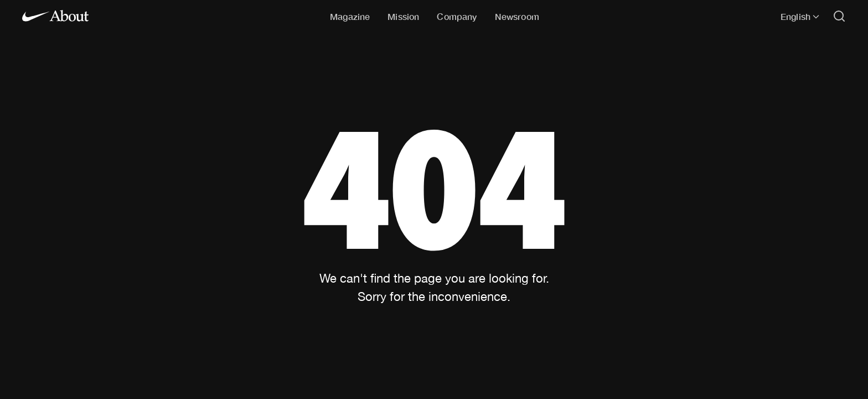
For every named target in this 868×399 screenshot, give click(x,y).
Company (457, 16)
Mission (403, 16)
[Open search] (839, 17)
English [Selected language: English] (800, 17)
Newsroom (517, 16)
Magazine (350, 16)
